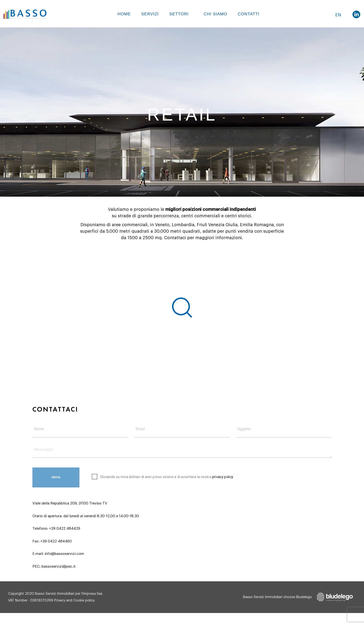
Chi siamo (215, 14)
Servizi (150, 14)
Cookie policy (84, 601)
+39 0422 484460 (56, 541)
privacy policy (223, 477)
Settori (179, 14)
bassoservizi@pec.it (59, 567)
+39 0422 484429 (65, 529)
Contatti (249, 14)
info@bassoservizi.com (64, 554)
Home (124, 14)
